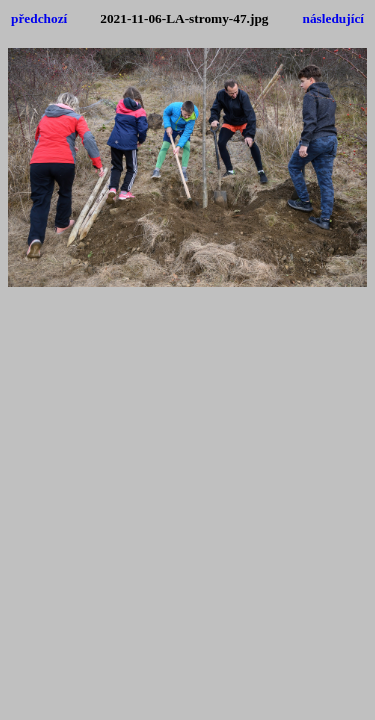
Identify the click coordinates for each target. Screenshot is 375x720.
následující (333, 18)
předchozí (39, 18)
